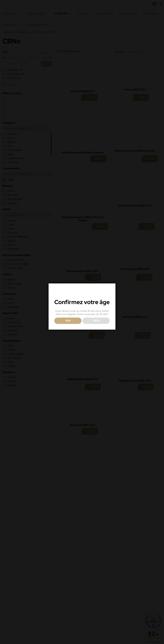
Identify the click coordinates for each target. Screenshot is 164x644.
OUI (68, 328)
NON (96, 328)
